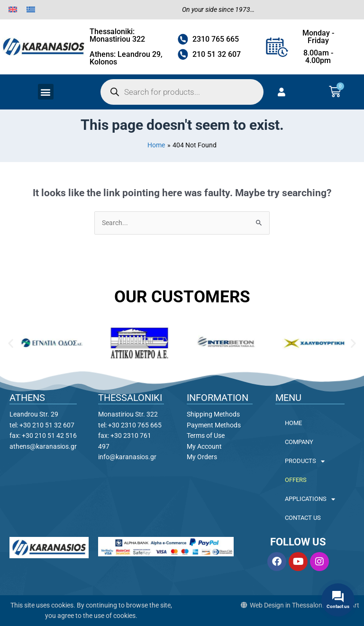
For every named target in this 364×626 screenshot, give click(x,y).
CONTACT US (303, 518)
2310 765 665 (216, 39)
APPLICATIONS (310, 499)
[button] (46, 92)
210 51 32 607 (217, 54)
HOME (293, 423)
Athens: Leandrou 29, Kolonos (126, 58)
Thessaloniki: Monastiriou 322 (117, 35)
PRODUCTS (305, 461)
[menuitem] (13, 10)
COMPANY (299, 442)
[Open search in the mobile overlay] (182, 92)
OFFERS (296, 480)
